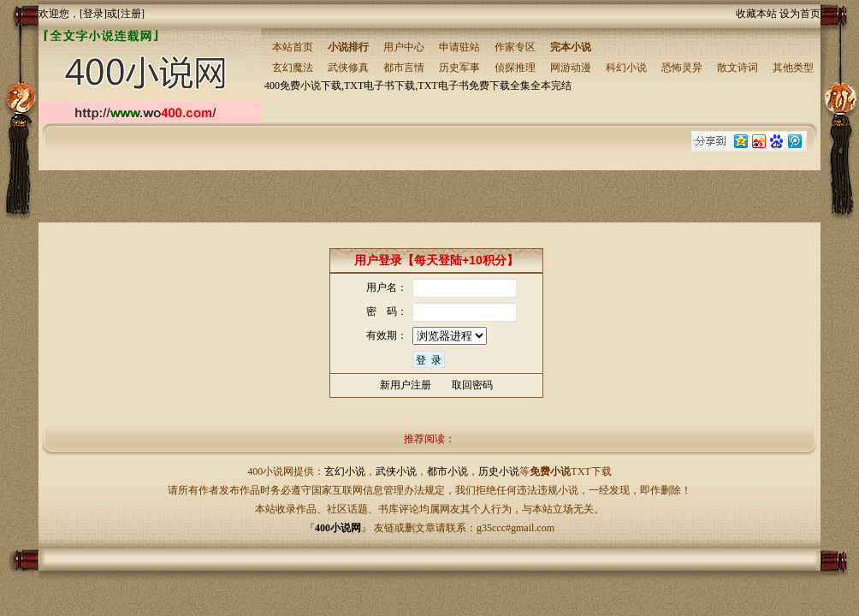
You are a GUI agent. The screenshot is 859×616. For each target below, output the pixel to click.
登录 (93, 14)
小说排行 (348, 47)
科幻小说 (626, 68)
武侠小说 (396, 471)
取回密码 (472, 385)
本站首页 (293, 47)
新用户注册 (406, 385)
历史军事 (459, 68)
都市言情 (404, 68)
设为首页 (800, 14)
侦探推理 (515, 68)
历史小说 (499, 471)
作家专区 (515, 47)
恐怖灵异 (682, 68)
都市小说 (447, 471)
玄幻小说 (345, 471)
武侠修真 (348, 68)
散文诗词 (738, 68)
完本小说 (571, 47)
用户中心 (404, 47)
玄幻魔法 (293, 68)
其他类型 (793, 68)
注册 (131, 14)
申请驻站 (459, 47)
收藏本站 (756, 14)
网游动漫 (571, 68)
